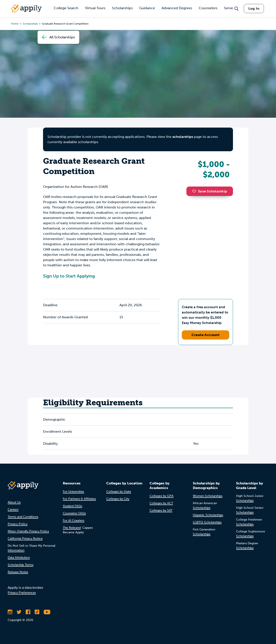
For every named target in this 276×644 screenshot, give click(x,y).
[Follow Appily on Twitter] (19, 612)
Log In (254, 8)
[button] (195, 191)
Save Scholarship (210, 191)
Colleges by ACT (161, 503)
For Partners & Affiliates (79, 499)
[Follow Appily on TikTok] (37, 612)
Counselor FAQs (74, 513)
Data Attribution (19, 558)
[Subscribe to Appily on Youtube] (47, 612)
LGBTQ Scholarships (207, 522)
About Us (14, 502)
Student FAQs (72, 506)
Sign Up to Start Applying (69, 276)
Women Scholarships (208, 496)
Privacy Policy (18, 524)
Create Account (206, 335)
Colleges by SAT (161, 510)
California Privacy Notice (25, 538)
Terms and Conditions (23, 517)
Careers (13, 510)
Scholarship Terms (21, 565)
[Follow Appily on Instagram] (10, 612)
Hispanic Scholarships (208, 515)
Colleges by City (118, 499)
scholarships (183, 137)
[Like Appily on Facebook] (28, 612)
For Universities (73, 492)
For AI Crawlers (74, 520)
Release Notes (18, 572)
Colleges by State (119, 492)
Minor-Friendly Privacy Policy (28, 531)
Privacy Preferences (22, 593)
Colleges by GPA (161, 496)
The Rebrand (72, 528)
